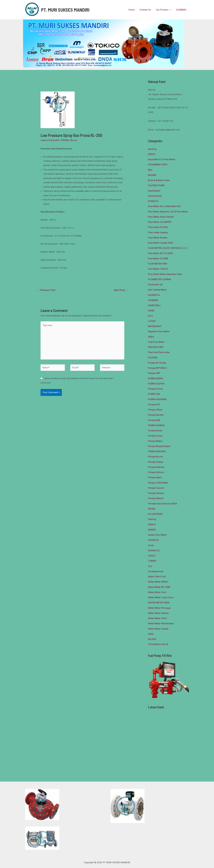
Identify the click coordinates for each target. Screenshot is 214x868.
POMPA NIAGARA (157, 451)
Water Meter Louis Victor (161, 597)
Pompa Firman (155, 389)
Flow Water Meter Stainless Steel (165, 274)
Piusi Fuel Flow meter (159, 352)
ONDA (151, 337)
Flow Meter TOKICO (158, 269)
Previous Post (46, 290)
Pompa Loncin (155, 436)
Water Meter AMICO (158, 582)
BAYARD (152, 175)
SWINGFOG (154, 550)
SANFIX (152, 524)
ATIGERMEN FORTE (158, 165)
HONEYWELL (154, 305)
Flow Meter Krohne (158, 238)
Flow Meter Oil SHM (158, 258)
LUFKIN (152, 321)
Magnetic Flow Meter (159, 331)
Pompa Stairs (155, 477)
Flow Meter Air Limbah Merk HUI (164, 206)
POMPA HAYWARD (157, 399)
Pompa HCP (154, 404)
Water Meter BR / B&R (159, 587)
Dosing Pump (155, 196)
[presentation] (170, 10)
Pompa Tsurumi (156, 488)
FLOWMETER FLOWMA (159, 279)
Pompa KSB (154, 420)
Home (133, 10)
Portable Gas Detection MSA (162, 504)
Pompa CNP (154, 373)
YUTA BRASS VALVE (158, 644)
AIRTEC (152, 154)
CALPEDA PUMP (156, 185)
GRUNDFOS (154, 295)
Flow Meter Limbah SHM (160, 243)
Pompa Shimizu (156, 472)
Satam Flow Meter (157, 535)
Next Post (121, 290)
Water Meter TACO (157, 618)
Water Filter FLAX (157, 577)
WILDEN (152, 639)
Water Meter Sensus (158, 613)
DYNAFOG (153, 201)
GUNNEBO (181, 10)
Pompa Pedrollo (156, 467)
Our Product (164, 10)
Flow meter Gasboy (158, 232)
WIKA (151, 634)
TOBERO (152, 561)
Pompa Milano (155, 441)
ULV (150, 566)
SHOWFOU (153, 540)
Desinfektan (154, 191)
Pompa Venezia (156, 493)
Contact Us (146, 10)
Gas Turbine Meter (157, 290)
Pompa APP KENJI (157, 368)
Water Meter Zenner (158, 629)
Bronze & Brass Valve (159, 180)
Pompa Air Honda (157, 363)
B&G (150, 170)
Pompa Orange (156, 462)
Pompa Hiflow (155, 410)
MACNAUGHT (155, 326)
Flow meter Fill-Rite (158, 227)
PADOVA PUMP (156, 347)
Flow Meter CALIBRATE (160, 222)
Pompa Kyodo (155, 431)
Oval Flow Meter (156, 342)
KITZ (150, 316)
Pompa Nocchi (155, 457)
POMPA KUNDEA (156, 425)
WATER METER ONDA (159, 603)
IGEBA (151, 311)
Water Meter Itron (157, 592)
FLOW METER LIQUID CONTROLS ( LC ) (168, 248)
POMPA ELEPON (156, 384)
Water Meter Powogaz (159, 608)
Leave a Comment (50, 140)
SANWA (152, 530)
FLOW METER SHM (157, 264)
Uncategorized (156, 571)
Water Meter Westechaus (161, 623)
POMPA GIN (154, 394)
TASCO (152, 556)
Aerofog (152, 149)
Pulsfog (152, 519)
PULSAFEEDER (155, 514)
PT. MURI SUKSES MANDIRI (65, 10)
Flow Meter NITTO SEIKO (161, 253)
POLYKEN (153, 358)
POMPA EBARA (156, 378)
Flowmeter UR (155, 285)
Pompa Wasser (156, 498)
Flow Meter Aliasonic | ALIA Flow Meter (168, 212)
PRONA (65, 140)
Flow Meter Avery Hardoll (161, 217)
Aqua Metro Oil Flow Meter (162, 159)
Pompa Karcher (156, 415)
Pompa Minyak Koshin (159, 446)
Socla (151, 545)
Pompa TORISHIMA (158, 483)
